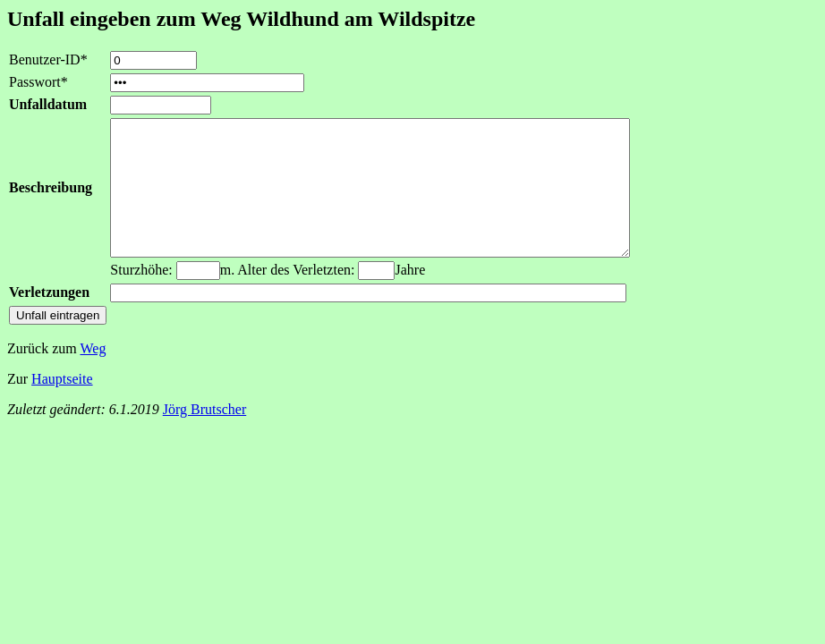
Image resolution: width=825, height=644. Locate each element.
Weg (93, 375)
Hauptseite (62, 406)
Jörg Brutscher (204, 436)
